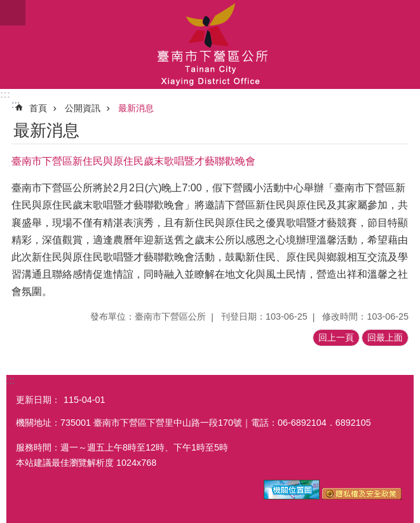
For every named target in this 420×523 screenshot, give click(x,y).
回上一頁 (336, 337)
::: (5, 94)
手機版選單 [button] (13, 13)
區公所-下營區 (210, 44)
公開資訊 (83, 108)
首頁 (38, 108)
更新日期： (38, 400)
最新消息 (136, 108)
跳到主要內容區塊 (7, 7)
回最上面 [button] (385, 337)
